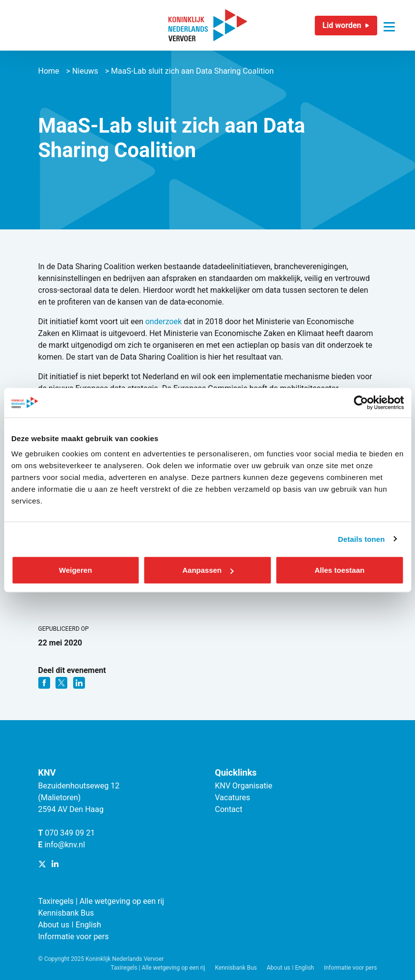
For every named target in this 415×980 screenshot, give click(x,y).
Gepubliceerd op (64, 629)
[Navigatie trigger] (389, 21)
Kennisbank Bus (66, 913)
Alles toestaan (339, 570)
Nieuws (85, 71)
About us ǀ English (70, 925)
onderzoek (165, 322)
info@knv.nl (65, 845)
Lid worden (342, 25)
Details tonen (361, 539)
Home (49, 71)
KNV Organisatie (244, 786)
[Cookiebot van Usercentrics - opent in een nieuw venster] (361, 402)
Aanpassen (208, 570)
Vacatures (233, 798)
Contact (229, 809)
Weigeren (75, 570)
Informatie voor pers (74, 937)
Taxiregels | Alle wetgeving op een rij (101, 901)
